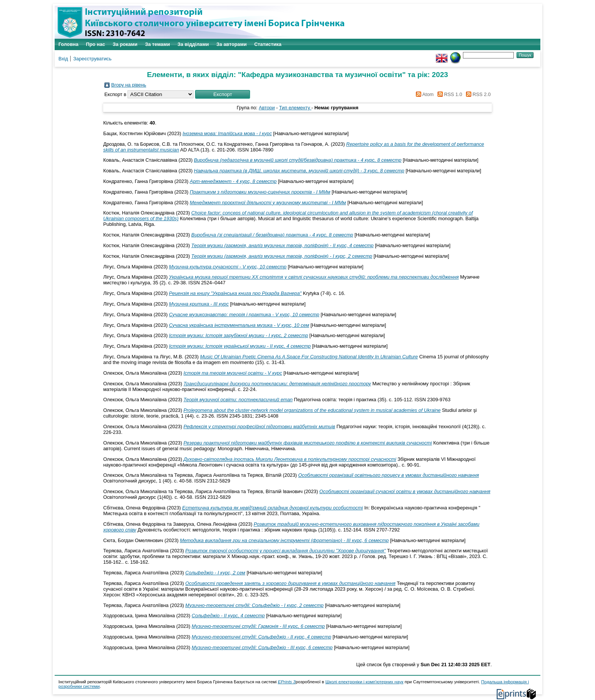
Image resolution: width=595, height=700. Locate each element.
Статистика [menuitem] (268, 44)
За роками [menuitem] (125, 44)
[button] (223, 94)
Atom (424, 94)
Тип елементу (295, 108)
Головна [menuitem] (68, 44)
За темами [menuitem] (157, 44)
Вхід (63, 59)
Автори (267, 108)
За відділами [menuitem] (193, 44)
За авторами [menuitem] (231, 44)
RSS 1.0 (449, 94)
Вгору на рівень (129, 85)
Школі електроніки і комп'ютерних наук (364, 682)
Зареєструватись (92, 59)
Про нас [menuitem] (96, 44)
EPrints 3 (287, 682)
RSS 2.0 (477, 94)
